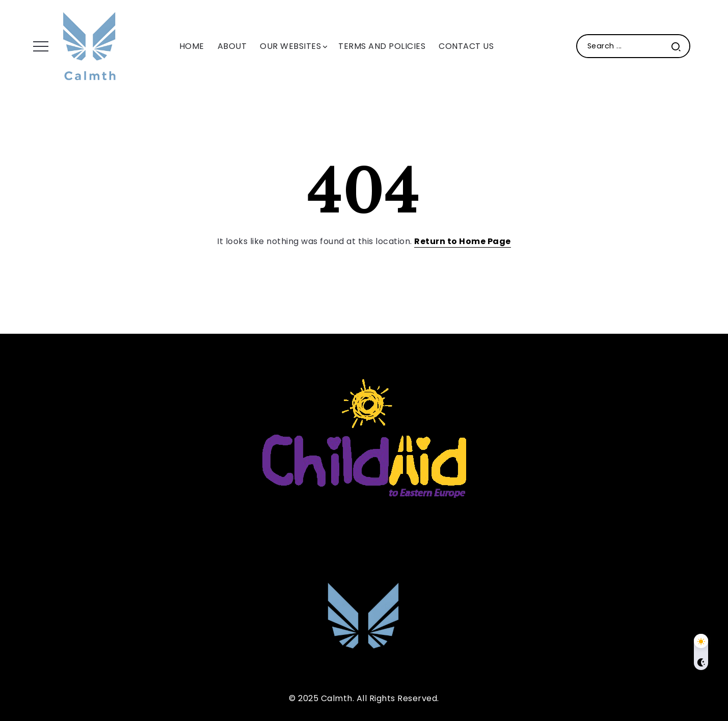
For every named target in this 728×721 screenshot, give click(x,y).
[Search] (633, 46)
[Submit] (676, 46)
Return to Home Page (463, 241)
